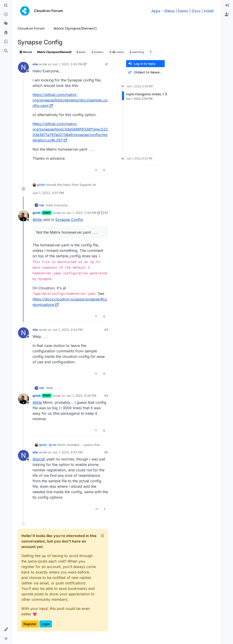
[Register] (227, 15)
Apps (156, 11)
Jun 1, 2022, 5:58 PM (81, 213)
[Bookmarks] (6, 42)
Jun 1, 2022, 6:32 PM (68, 452)
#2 (106, 213)
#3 (106, 330)
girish (41, 185)
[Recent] (6, 15)
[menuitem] (227, 5)
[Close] (102, 536)
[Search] (6, 51)
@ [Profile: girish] (39, 459)
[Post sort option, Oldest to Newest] (145, 72)
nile (35, 64)
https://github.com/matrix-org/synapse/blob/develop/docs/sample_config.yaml (70, 100)
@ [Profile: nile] (37, 220)
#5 (106, 452)
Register (30, 624)
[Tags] (6, 24)
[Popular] (6, 33)
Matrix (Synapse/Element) (54, 52)
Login (46, 624)
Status (169, 11)
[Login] (227, 5)
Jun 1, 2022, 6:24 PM (68, 330)
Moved (26, 52)
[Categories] (6, 5)
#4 (106, 396)
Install (209, 11)
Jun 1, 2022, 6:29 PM (81, 396)
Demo (183, 11)
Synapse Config (69, 220)
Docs (196, 11)
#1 (107, 64)
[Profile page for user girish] (23, 216)
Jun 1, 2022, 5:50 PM (68, 64)
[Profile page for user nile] (23, 67)
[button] (6, 629)
